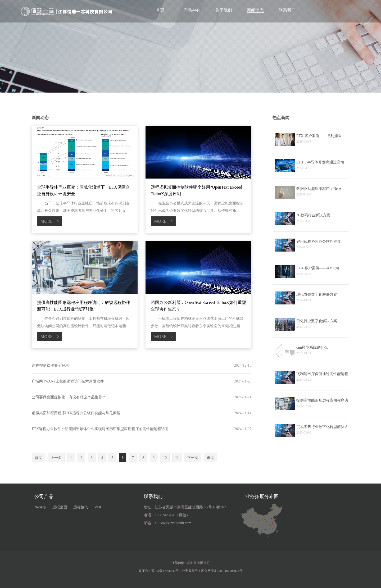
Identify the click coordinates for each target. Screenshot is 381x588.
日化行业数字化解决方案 (317, 321)
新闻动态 (255, 10)
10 (165, 458)
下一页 (193, 458)
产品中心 (192, 10)
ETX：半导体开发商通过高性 (320, 162)
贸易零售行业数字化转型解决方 (322, 427)
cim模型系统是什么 (312, 347)
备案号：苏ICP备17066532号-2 (160, 571)
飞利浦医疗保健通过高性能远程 (322, 374)
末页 (210, 458)
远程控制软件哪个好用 (50, 365)
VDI (98, 507)
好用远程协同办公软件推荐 (319, 242)
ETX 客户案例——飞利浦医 (319, 136)
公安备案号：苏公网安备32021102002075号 (212, 571)
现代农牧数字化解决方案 (317, 295)
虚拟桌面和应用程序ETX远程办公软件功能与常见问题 (76, 413)
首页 (160, 10)
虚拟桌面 (60, 507)
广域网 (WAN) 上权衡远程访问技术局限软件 (68, 381)
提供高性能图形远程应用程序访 (322, 400)
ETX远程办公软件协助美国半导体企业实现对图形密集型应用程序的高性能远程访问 (100, 429)
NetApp (40, 507)
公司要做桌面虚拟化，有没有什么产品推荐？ (69, 397)
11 (177, 458)
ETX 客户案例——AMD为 (318, 268)
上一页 (56, 458)
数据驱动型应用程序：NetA (319, 189)
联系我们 (287, 10)
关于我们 (224, 10)
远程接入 (81, 507)
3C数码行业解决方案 (313, 215)
